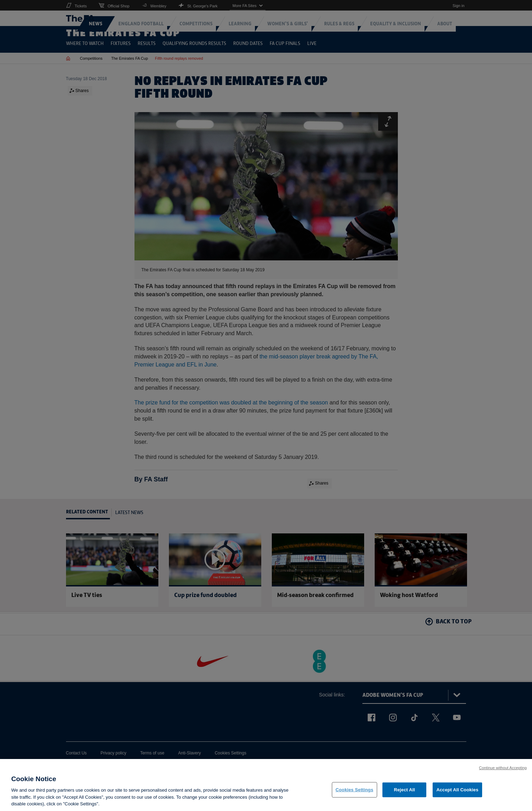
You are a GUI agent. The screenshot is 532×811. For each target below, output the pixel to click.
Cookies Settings (355, 790)
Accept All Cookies (458, 790)
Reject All (405, 790)
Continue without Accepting (503, 768)
